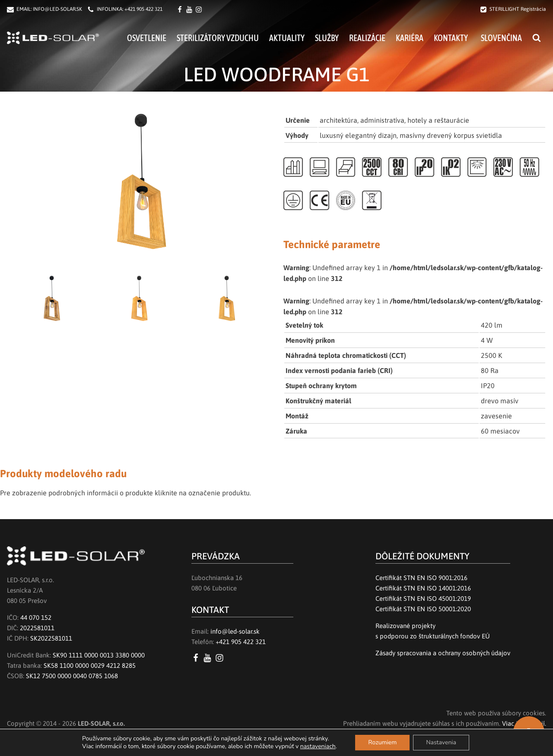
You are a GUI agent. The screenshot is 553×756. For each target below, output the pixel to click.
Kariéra (410, 38)
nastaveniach (318, 746)
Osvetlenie (147, 38)
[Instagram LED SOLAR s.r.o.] (221, 658)
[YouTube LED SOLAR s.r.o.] (209, 658)
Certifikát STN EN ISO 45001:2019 (423, 598)
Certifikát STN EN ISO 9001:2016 (421, 578)
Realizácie (367, 38)
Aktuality (287, 38)
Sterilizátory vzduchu (218, 38)
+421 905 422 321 (143, 9)
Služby (327, 38)
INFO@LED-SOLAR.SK (57, 9)
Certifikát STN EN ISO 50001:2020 (423, 609)
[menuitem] (500, 38)
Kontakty (451, 38)
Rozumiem (382, 742)
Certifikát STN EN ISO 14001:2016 (423, 588)
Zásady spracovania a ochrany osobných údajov (443, 653)
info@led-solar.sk (235, 631)
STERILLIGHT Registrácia (518, 9)
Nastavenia (441, 742)
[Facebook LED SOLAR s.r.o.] (181, 10)
